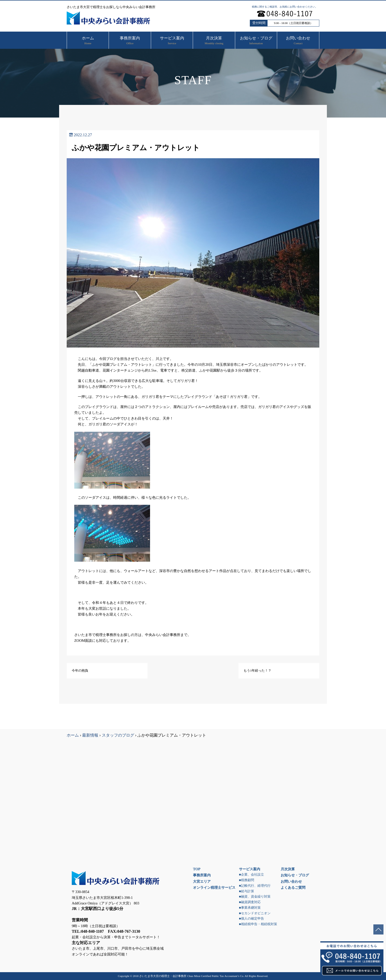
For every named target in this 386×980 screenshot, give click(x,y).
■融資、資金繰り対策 (255, 897)
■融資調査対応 (250, 902)
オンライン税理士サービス (214, 887)
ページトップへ (378, 929)
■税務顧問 (247, 880)
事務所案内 (202, 875)
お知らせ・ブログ (295, 875)
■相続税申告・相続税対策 (258, 924)
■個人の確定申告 (251, 919)
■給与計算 (247, 891)
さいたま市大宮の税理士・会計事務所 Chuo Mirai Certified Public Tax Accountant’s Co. (192, 976)
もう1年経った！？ (257, 671)
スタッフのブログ (118, 735)
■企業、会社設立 (251, 875)
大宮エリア (202, 881)
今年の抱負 (80, 671)
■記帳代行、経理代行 (255, 886)
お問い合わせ (291, 881)
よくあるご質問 (293, 887)
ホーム (73, 735)
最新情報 (90, 735)
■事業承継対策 (250, 908)
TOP (197, 869)
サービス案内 (250, 869)
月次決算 (288, 869)
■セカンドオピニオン (255, 913)
